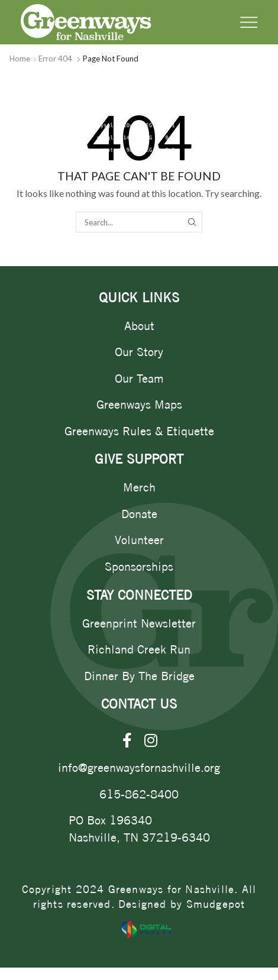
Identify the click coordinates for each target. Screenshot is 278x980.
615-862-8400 (139, 794)
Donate (139, 514)
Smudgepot (216, 904)
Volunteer (139, 540)
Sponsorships (139, 566)
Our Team (139, 378)
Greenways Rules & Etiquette (139, 431)
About (139, 326)
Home (20, 59)
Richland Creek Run (139, 649)
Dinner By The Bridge (139, 676)
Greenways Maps (139, 404)
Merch (139, 487)
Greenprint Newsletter (139, 623)
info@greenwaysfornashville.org (139, 767)
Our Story (139, 352)
